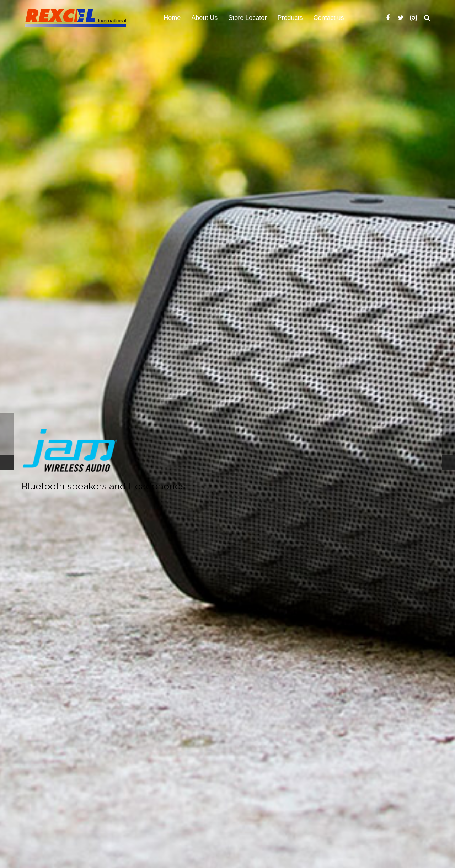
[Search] (427, 18)
